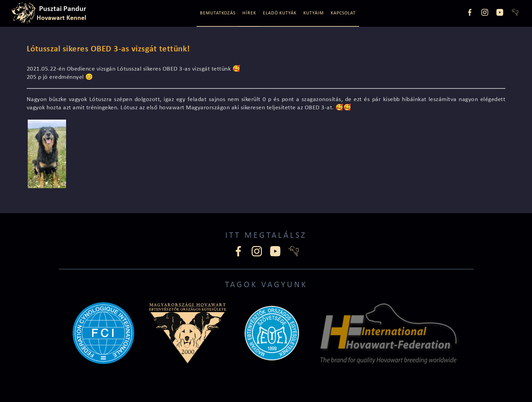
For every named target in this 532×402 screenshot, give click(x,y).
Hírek (249, 13)
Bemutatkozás (218, 13)
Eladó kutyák (280, 13)
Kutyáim (314, 13)
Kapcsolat (343, 13)
